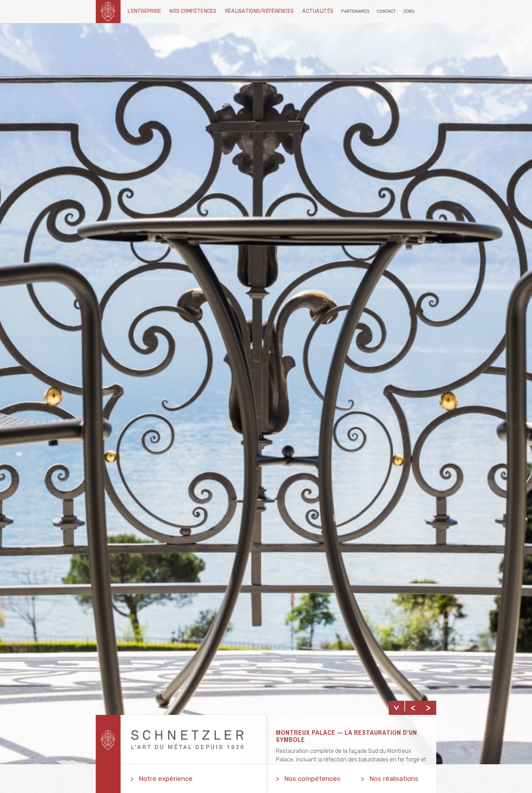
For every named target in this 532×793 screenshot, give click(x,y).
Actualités (318, 11)
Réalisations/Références (260, 11)
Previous (413, 708)
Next (428, 708)
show (397, 708)
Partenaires (355, 11)
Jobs (409, 11)
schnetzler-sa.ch (108, 12)
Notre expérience (166, 779)
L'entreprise (144, 11)
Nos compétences (193, 11)
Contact (386, 11)
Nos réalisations (394, 779)
